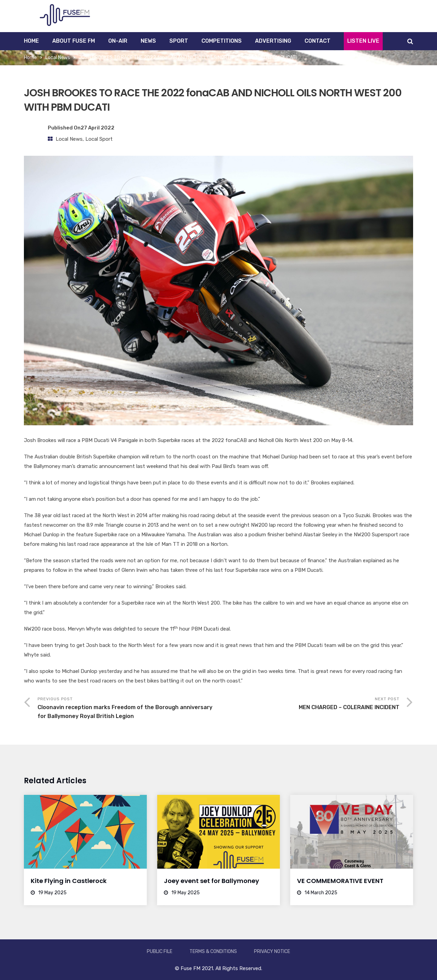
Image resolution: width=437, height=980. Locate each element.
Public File (160, 951)
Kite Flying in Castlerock (69, 881)
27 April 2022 (97, 128)
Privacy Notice (272, 951)
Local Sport (99, 139)
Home (31, 41)
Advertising (273, 41)
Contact (318, 41)
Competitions (222, 41)
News (148, 41)
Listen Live (363, 41)
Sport (179, 41)
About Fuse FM (74, 41)
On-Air (118, 41)
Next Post (309, 704)
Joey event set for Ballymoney (212, 881)
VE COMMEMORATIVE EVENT (340, 881)
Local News (58, 58)
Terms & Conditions (213, 951)
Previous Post (128, 709)
